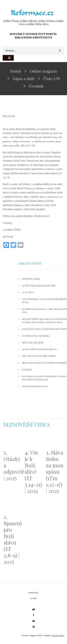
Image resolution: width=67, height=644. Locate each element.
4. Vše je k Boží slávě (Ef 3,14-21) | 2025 (33, 472)
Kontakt (33, 593)
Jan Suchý (10, 116)
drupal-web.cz (58, 635)
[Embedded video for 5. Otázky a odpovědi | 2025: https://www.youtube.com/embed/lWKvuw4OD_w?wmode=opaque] (12, 441)
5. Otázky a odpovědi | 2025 (12, 465)
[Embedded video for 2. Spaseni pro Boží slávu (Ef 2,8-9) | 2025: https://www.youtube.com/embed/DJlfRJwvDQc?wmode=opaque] (12, 505)
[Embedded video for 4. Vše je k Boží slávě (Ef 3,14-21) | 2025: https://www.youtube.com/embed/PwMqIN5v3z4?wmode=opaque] (33, 441)
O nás (34, 598)
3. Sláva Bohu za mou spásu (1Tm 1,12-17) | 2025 (55, 472)
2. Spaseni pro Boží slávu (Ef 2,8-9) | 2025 (12, 539)
